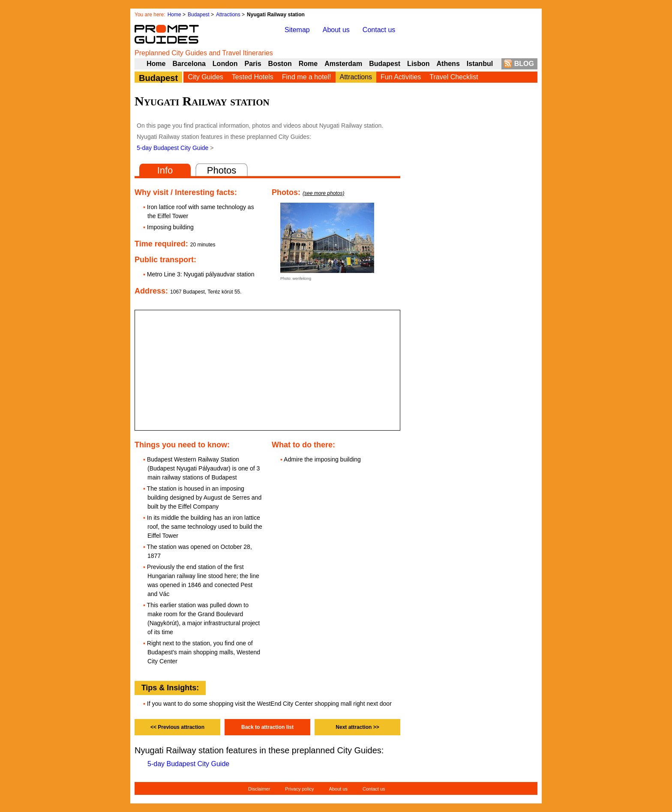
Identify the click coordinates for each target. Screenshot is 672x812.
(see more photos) (323, 193)
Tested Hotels (253, 77)
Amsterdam (343, 64)
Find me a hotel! (307, 77)
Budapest (199, 15)
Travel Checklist (454, 77)
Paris (253, 64)
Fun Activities (401, 77)
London (225, 64)
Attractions (228, 15)
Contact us (379, 30)
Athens (448, 64)
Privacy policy (299, 789)
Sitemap (297, 30)
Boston (280, 64)
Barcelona (189, 64)
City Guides (205, 77)
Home (174, 15)
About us (336, 30)
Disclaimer (259, 789)
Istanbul (480, 64)
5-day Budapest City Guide (172, 148)
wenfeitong (302, 279)
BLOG (524, 64)
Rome (308, 64)
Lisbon (418, 64)
